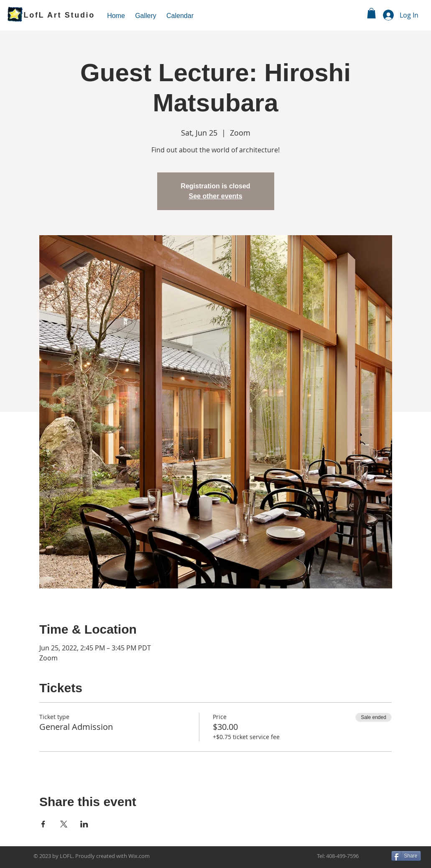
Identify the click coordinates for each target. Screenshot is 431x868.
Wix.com (139, 856)
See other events (215, 196)
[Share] (406, 856)
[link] (371, 13)
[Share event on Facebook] (43, 824)
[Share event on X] (64, 824)
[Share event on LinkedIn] (84, 824)
